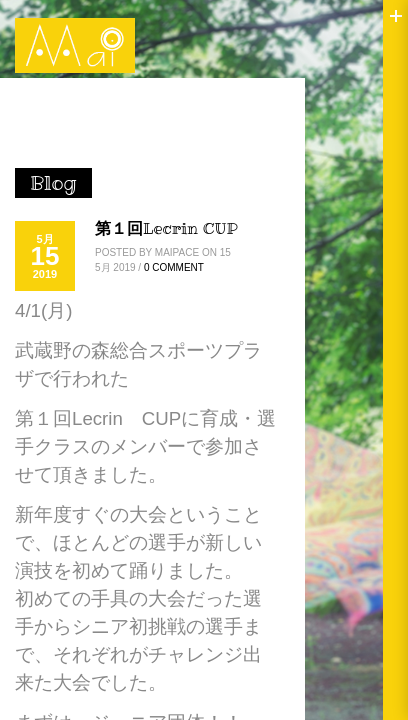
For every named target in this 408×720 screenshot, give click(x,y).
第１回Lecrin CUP (166, 228)
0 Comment (174, 267)
